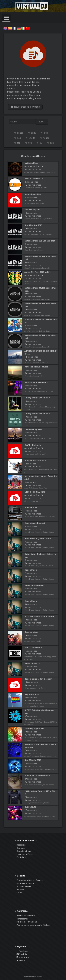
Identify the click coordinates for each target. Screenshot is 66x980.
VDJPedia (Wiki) (24, 886)
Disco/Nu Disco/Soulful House (39, 617)
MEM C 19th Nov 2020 (35, 492)
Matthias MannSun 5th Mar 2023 (40, 241)
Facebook (22, 951)
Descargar (21, 845)
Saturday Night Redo (34, 729)
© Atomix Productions (33, 977)
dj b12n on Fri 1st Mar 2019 (37, 776)
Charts (32, 138)
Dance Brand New (33, 194)
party (33, 133)
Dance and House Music (36, 367)
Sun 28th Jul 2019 (33, 760)
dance (20, 133)
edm (52, 143)
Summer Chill (31, 508)
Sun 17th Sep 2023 (33, 225)
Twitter (21, 960)
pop (19, 138)
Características (24, 851)
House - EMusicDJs (34, 179)
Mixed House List (33, 663)
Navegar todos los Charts (25, 107)
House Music (31, 570)
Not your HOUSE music (35, 460)
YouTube (22, 954)
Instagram (23, 957)
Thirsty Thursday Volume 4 (37, 398)
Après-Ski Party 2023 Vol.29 (37, 272)
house (46, 138)
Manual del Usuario (26, 883)
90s (30, 143)
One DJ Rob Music (33, 648)
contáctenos (22, 919)
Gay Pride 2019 (31, 695)
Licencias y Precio (25, 854)
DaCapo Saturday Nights (36, 382)
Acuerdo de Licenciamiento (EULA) (33, 925)
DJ (41, 143)
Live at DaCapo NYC (34, 429)
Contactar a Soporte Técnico (30, 880)
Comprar (21, 848)
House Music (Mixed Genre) (38, 539)
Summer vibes (32, 632)
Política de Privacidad (27, 922)
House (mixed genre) (35, 523)
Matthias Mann (32, 163)
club (46, 133)
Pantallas (21, 857)
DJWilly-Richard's (33, 445)
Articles (20, 890)
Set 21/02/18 (30, 807)
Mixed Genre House (34, 586)
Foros (19, 893)
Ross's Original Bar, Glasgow (38, 679)
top (19, 143)
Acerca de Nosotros (26, 916)
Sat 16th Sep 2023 (33, 210)
